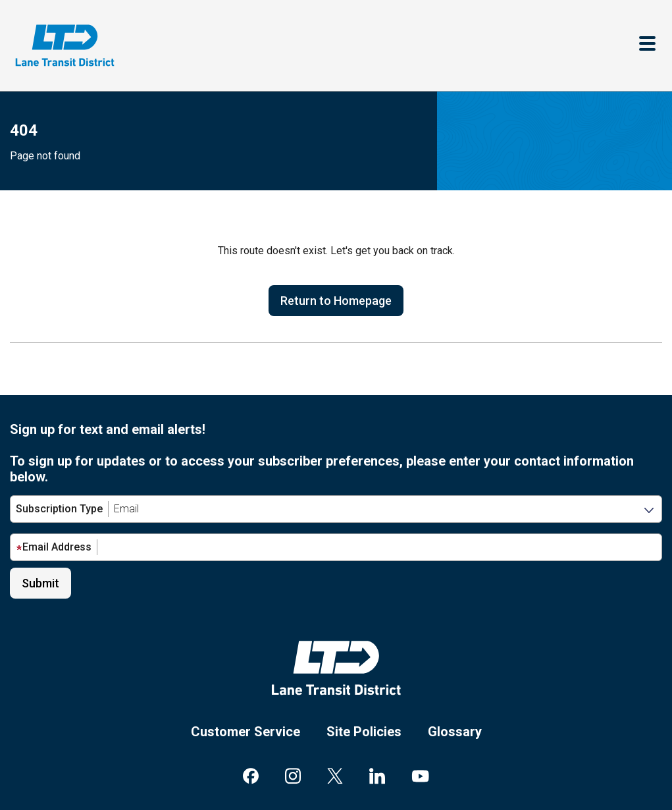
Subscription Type (59, 509)
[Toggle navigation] (647, 45)
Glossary (455, 732)
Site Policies (364, 732)
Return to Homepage (336, 301)
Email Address (54, 547)
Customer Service (246, 732)
